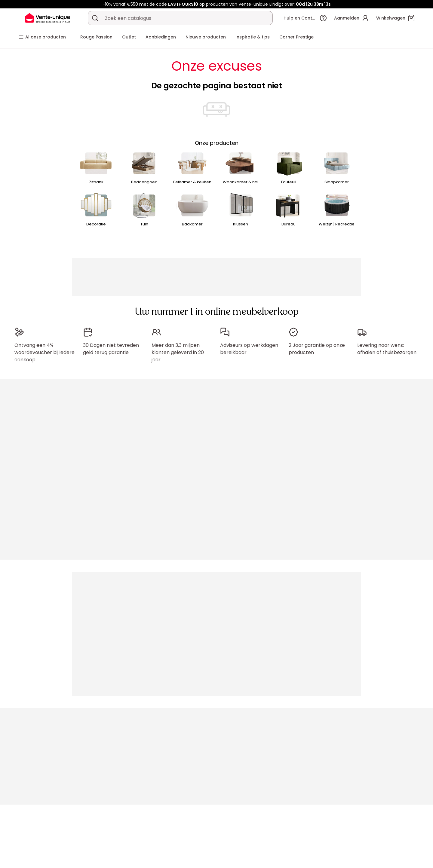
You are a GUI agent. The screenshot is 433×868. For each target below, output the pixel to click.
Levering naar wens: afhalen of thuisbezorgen (387, 349)
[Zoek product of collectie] (95, 18)
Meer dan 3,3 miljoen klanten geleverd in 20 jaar (178, 352)
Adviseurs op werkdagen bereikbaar (249, 349)
